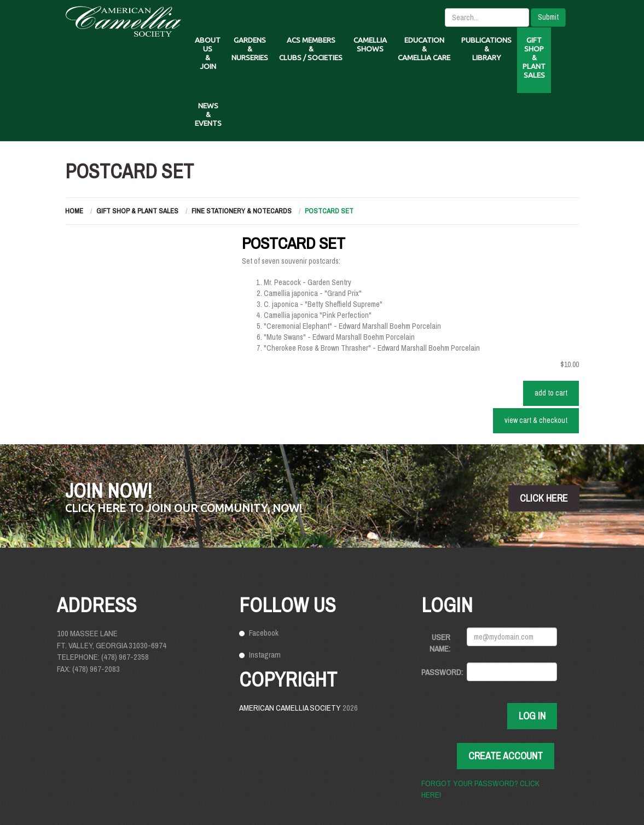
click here (544, 498)
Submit (548, 17)
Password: (440, 672)
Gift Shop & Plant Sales (137, 211)
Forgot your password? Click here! (480, 789)
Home (74, 211)
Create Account (506, 756)
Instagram (265, 655)
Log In (532, 716)
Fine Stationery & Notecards (242, 211)
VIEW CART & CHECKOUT (536, 420)
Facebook (264, 633)
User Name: (440, 643)
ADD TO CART (551, 393)
